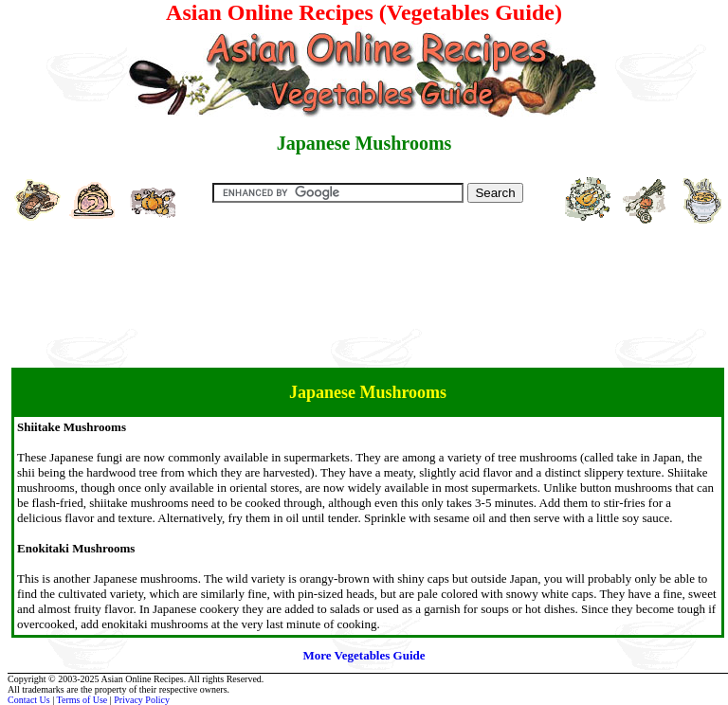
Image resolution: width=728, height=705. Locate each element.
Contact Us (29, 700)
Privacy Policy (142, 700)
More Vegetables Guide (364, 655)
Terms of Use (82, 700)
